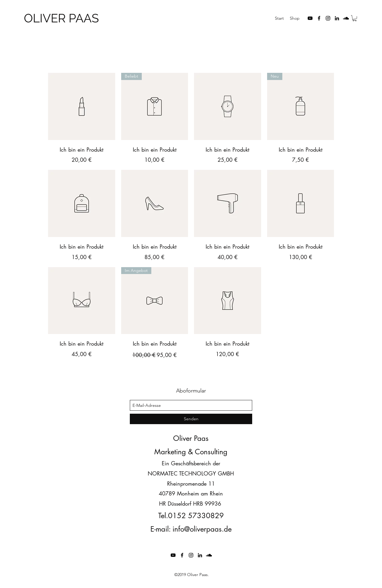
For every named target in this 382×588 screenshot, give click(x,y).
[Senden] (191, 419)
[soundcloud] (346, 18)
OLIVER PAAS (61, 18)
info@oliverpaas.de (202, 529)
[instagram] (328, 18)
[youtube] (310, 18)
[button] (355, 18)
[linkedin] (337, 18)
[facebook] (319, 18)
